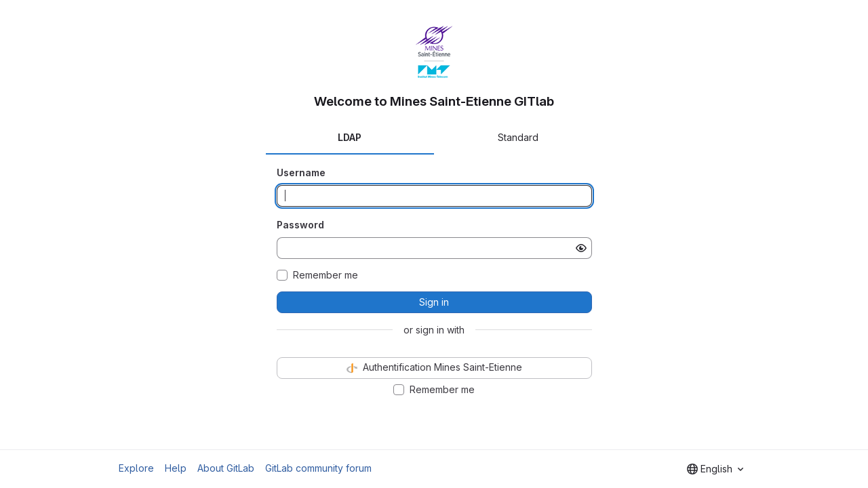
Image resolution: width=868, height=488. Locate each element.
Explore (136, 468)
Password (300, 225)
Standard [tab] (518, 137)
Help (176, 468)
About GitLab (226, 468)
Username (301, 172)
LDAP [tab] (350, 137)
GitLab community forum (318, 468)
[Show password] (581, 248)
